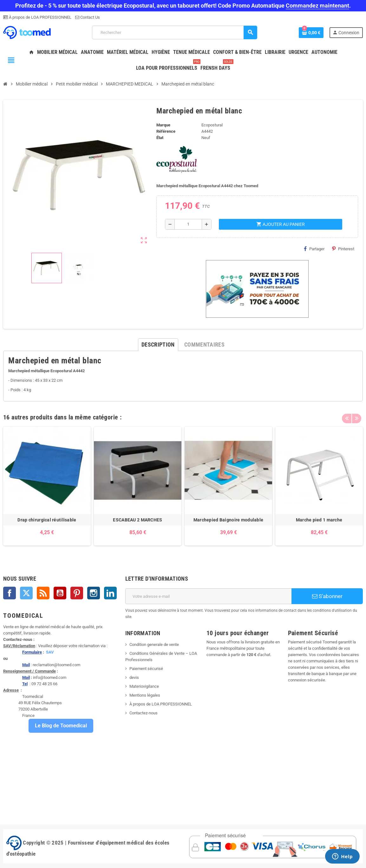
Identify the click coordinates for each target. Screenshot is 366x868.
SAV (50, 652)
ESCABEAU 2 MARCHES (137, 520)
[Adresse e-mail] (209, 596)
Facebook (10, 593)
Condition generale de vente (154, 645)
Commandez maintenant (317, 6)
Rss (43, 593)
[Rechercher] (174, 32)
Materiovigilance (144, 686)
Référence (166, 131)
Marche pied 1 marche (319, 520)
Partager (314, 249)
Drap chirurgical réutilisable (47, 520)
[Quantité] (188, 224)
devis (134, 677)
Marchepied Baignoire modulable (228, 520)
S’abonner (327, 596)
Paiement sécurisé (146, 669)
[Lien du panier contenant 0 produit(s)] (311, 33)
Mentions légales (145, 695)
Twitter (26, 593)
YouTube (60, 593)
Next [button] (356, 416)
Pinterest (343, 249)
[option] (47, 486)
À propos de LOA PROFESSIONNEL (40, 17)
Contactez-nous (144, 713)
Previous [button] (347, 416)
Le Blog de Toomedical (61, 726)
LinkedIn (110, 593)
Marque (163, 125)
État (160, 138)
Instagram (94, 593)
